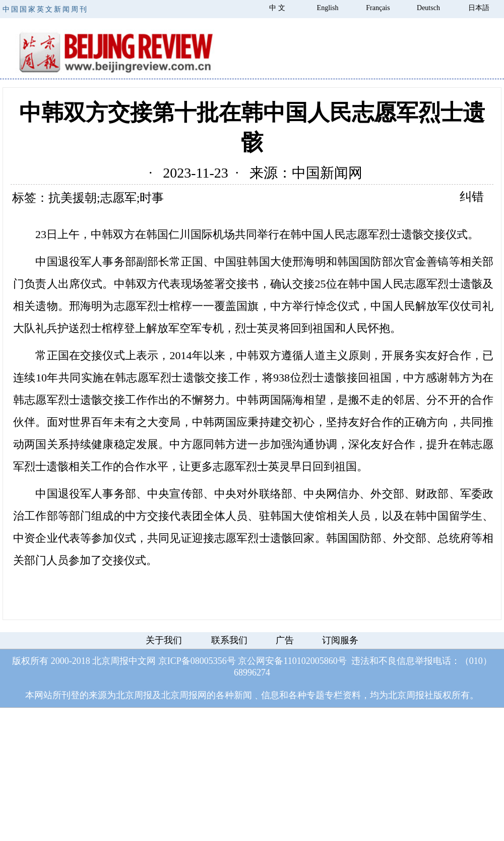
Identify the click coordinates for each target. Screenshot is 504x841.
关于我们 (164, 640)
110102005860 (310, 661)
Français (378, 8)
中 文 (277, 8)
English (328, 8)
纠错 (472, 197)
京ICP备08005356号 (197, 661)
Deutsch (428, 8)
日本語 (479, 8)
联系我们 (229, 640)
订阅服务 (340, 640)
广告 (285, 640)
